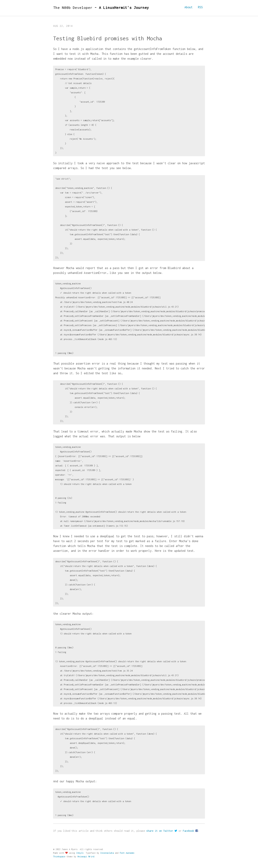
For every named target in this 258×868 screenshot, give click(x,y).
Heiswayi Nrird (86, 857)
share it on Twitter (162, 831)
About (188, 7)
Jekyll (80, 853)
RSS (200, 7)
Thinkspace (59, 857)
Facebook (190, 831)
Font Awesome (127, 853)
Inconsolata (107, 853)
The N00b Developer (101, 8)
